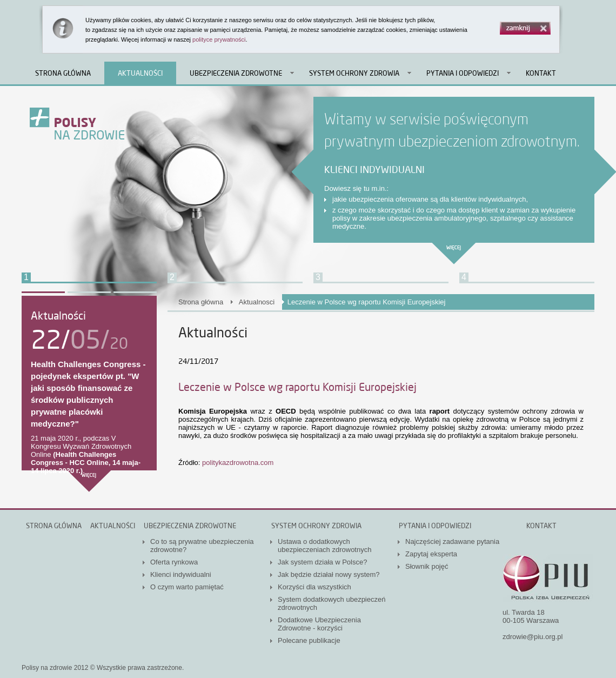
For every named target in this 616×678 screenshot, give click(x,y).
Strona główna (63, 73)
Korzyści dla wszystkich (314, 587)
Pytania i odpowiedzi (463, 73)
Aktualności (140, 73)
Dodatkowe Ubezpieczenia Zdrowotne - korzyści (319, 624)
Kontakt (541, 73)
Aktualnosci (257, 302)
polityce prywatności (219, 39)
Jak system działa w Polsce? (322, 562)
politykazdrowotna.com (238, 463)
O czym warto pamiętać (187, 587)
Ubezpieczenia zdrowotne (236, 73)
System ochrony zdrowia (354, 73)
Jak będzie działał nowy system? (329, 574)
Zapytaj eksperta (431, 554)
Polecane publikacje (309, 640)
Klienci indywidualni (181, 574)
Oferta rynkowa (174, 562)
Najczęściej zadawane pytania (452, 541)
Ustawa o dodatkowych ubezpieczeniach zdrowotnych (324, 546)
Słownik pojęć (427, 566)
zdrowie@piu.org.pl (533, 637)
